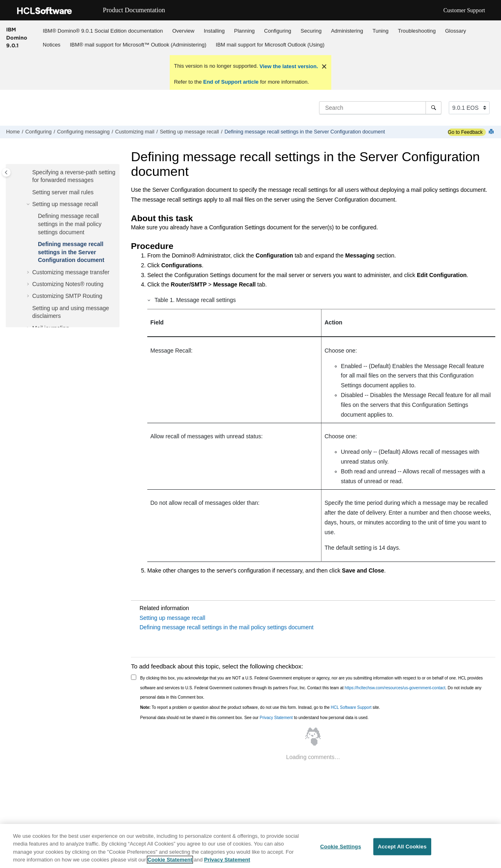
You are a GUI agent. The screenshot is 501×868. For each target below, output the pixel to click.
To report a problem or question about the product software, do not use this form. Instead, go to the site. (260, 707)
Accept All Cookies (402, 848)
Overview (183, 31)
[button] (29, 173)
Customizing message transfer (71, 272)
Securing (311, 31)
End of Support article (231, 82)
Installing (214, 31)
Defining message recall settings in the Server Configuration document (305, 132)
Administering (347, 31)
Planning (245, 31)
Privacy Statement (276, 718)
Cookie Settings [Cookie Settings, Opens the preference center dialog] (341, 848)
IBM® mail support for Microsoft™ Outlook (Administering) (138, 45)
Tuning (380, 31)
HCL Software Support (351, 707)
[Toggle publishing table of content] (6, 172)
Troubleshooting (417, 31)
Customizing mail (135, 132)
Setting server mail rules (63, 192)
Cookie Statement (170, 861)
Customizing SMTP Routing (67, 296)
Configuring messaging (83, 132)
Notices (52, 45)
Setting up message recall (190, 132)
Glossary (456, 31)
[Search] (433, 108)
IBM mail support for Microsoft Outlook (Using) (270, 45)
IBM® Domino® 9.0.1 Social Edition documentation (103, 31)
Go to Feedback (465, 132)
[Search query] (380, 108)
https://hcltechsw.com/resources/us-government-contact (395, 688)
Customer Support (464, 10)
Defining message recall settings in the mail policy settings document (70, 224)
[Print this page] (492, 132)
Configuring (278, 31)
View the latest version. (288, 66)
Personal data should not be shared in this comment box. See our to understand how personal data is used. (255, 718)
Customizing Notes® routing (68, 284)
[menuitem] (103, 31)
